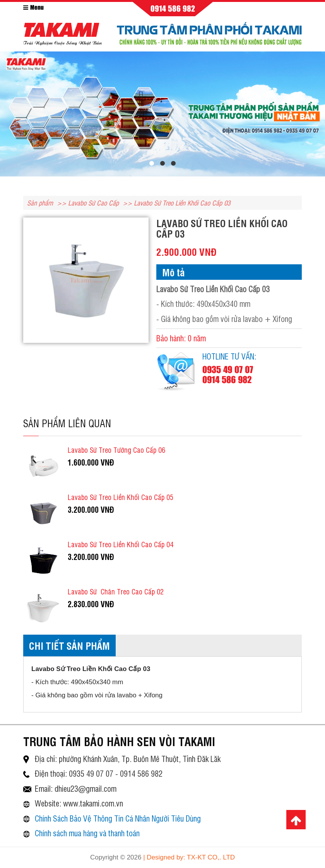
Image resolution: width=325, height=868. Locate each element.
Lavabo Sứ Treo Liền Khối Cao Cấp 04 (121, 544)
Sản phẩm (40, 203)
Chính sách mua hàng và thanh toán (87, 833)
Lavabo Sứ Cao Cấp (93, 203)
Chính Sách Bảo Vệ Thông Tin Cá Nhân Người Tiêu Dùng (118, 818)
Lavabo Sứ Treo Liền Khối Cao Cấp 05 (121, 497)
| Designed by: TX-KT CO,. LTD (189, 857)
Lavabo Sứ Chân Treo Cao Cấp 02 (116, 591)
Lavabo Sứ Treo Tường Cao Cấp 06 (116, 450)
